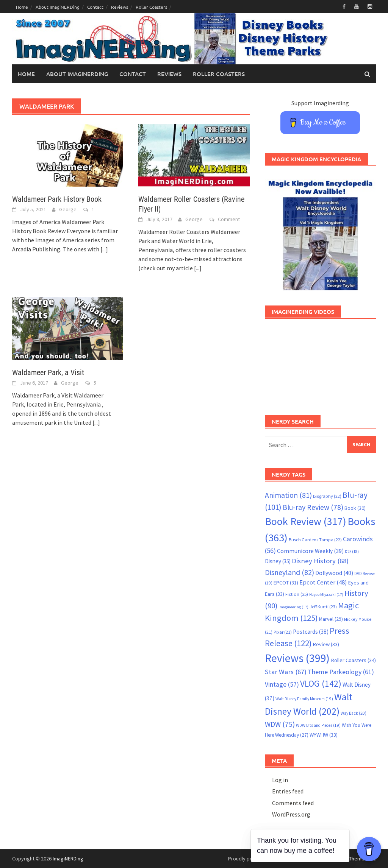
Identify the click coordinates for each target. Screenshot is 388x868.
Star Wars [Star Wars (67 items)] (286, 672)
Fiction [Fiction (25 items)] (297, 594)
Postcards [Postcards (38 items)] (311, 632)
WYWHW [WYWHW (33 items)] (324, 735)
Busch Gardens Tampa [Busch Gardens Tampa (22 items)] (315, 540)
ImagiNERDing (68, 859)
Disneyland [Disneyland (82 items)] (289, 572)
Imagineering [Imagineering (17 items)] (293, 607)
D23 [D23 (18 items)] (352, 552)
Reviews (120, 7)
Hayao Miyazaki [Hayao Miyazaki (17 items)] (326, 595)
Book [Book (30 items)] (355, 508)
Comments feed (293, 803)
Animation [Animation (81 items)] (288, 495)
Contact (95, 7)
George (68, 209)
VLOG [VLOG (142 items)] (321, 683)
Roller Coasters (151, 7)
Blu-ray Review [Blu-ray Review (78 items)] (313, 507)
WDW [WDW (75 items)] (280, 724)
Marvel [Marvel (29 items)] (331, 619)
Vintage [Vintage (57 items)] (282, 684)
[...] (104, 249)
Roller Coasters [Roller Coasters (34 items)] (353, 660)
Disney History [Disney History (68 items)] (320, 561)
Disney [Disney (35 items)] (278, 561)
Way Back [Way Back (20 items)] (354, 713)
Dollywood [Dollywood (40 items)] (334, 573)
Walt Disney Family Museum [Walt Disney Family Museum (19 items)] (304, 699)
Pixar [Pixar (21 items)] (283, 632)
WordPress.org (291, 814)
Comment (229, 219)
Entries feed (288, 791)
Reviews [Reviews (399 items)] (297, 658)
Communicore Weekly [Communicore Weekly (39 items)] (310, 551)
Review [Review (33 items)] (326, 644)
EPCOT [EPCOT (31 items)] (286, 583)
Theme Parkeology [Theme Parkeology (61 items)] (341, 672)
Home (22, 7)
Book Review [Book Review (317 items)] (306, 521)
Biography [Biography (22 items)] (327, 496)
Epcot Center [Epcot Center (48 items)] (323, 582)
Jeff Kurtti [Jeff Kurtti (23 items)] (323, 607)
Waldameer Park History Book (57, 199)
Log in (280, 780)
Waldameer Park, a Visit (48, 372)
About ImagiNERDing (58, 7)
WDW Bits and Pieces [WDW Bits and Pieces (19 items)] (318, 725)
